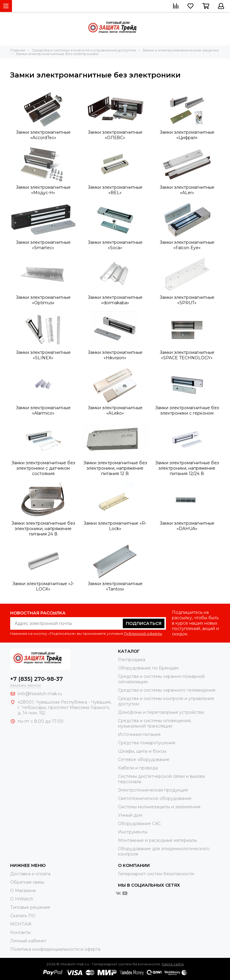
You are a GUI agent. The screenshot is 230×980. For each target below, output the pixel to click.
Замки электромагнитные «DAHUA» (187, 526)
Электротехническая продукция (153, 790)
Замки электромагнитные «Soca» (115, 245)
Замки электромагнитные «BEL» (115, 190)
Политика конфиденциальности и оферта (55, 949)
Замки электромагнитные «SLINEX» (43, 355)
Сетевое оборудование (144, 760)
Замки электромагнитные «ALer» (187, 190)
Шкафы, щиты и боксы (142, 751)
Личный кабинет (28, 941)
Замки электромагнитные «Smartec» (43, 245)
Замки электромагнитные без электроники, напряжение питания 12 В (115, 468)
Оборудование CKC (139, 824)
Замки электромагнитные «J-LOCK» (43, 586)
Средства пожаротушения (147, 743)
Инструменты (133, 832)
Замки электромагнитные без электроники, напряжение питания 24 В (43, 529)
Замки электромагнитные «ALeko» (115, 410)
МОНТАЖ (21, 924)
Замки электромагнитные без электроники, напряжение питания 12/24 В (187, 468)
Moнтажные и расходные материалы (158, 840)
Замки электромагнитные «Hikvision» (115, 355)
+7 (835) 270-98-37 (37, 679)
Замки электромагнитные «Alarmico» (43, 410)
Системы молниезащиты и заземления (159, 807)
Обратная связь (27, 882)
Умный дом (130, 815)
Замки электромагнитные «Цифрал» (187, 135)
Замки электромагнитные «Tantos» (115, 586)
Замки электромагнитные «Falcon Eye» (187, 245)
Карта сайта (173, 964)
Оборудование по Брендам (148, 668)
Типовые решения (30, 907)
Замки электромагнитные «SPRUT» (187, 300)
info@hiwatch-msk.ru (40, 694)
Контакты (20, 932)
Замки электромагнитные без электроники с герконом (187, 410)
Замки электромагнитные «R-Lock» (115, 526)
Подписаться (144, 623)
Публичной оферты (143, 633)
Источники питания (139, 734)
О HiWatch (22, 899)
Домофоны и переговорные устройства (161, 712)
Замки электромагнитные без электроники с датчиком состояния (43, 468)
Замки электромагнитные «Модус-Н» (43, 190)
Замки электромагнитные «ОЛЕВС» (115, 135)
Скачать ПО (23, 916)
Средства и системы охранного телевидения (167, 690)
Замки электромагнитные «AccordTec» (43, 135)
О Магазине (23, 891)
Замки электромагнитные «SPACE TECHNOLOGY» (187, 355)
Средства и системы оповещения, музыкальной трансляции (155, 723)
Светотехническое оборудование (155, 798)
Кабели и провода (138, 768)
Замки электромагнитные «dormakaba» (115, 300)
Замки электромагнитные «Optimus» (43, 300)
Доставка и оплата (30, 874)
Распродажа (132, 660)
